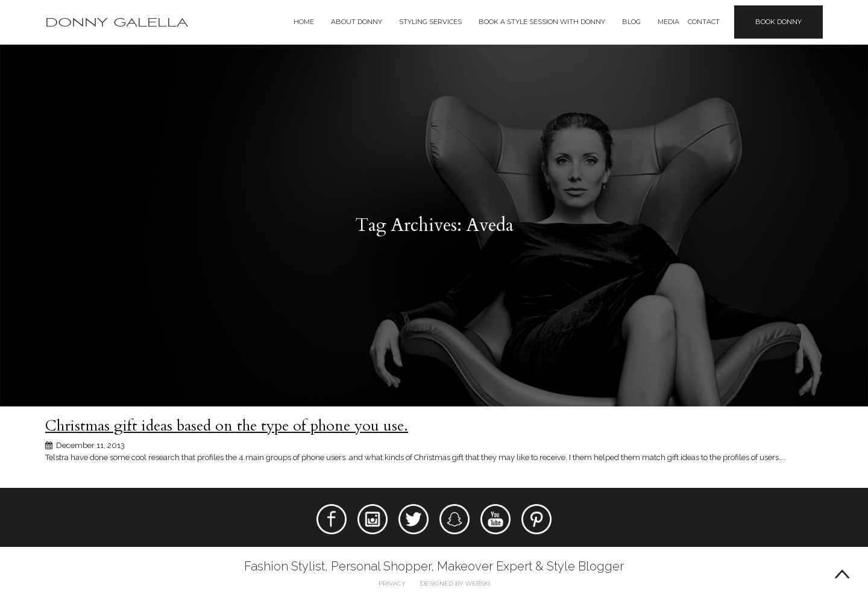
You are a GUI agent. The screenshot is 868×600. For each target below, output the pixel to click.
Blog (631, 22)
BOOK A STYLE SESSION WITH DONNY (542, 22)
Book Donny (778, 22)
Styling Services (430, 22)
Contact (704, 22)
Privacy (392, 583)
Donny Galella (117, 23)
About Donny (357, 22)
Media (668, 22)
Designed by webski (455, 583)
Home (304, 22)
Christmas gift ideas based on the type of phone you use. (227, 426)
